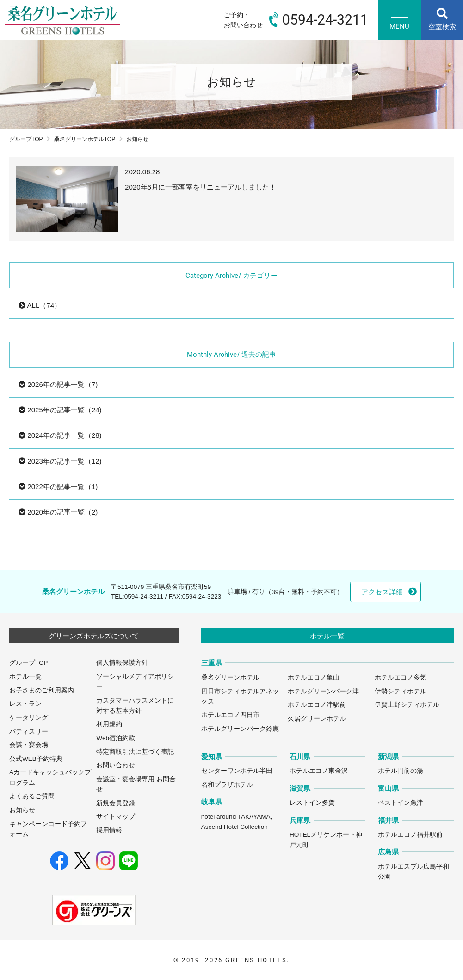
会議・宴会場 (29, 745)
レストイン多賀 (312, 803)
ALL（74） (40, 305)
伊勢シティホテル (401, 691)
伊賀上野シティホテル (407, 705)
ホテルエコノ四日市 (230, 715)
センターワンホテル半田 (237, 771)
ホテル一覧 (25, 677)
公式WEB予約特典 (36, 759)
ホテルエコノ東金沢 (319, 771)
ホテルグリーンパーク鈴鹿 (240, 729)
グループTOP (26, 139)
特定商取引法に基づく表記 (135, 752)
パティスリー (29, 732)
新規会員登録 (116, 803)
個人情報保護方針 (122, 663)
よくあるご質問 (32, 796)
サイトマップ (116, 817)
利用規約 (109, 724)
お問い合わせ (116, 765)
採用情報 (109, 830)
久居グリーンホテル (317, 719)
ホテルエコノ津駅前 (317, 705)
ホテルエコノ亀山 (314, 677)
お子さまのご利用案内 (42, 690)
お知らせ (22, 810)
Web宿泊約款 (116, 738)
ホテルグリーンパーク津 (323, 691)
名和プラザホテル (227, 785)
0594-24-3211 (144, 597)
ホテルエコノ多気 (401, 677)
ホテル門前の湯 (401, 771)
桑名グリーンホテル (230, 677)
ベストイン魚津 (401, 803)
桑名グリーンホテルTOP (85, 139)
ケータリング (29, 718)
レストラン (25, 704)
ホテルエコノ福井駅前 (410, 835)
